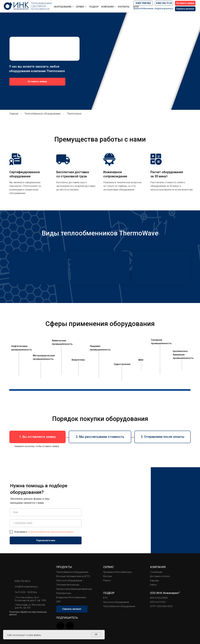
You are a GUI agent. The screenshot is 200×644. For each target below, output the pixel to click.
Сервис (80, 7)
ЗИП (58, 602)
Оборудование (63, 7)
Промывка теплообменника (117, 572)
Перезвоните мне (46, 540)
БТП (105, 598)
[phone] (46, 523)
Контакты (124, 7)
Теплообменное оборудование (43, 114)
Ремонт (107, 580)
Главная (14, 114)
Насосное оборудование (69, 580)
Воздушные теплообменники (71, 597)
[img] (70, 626)
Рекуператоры (64, 593)
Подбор (94, 7)
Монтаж (107, 576)
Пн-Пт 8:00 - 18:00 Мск (26, 592)
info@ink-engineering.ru (164, 9)
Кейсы (153, 585)
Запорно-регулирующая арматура (74, 589)
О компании (156, 572)
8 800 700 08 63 (22, 581)
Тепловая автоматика (68, 585)
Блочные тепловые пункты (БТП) (73, 576)
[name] (46, 512)
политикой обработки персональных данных (51, 532)
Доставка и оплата (160, 576)
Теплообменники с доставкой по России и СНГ (41, 6)
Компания (107, 7)
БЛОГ (136, 7)
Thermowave (74, 114)
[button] (185, 3)
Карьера (154, 580)
